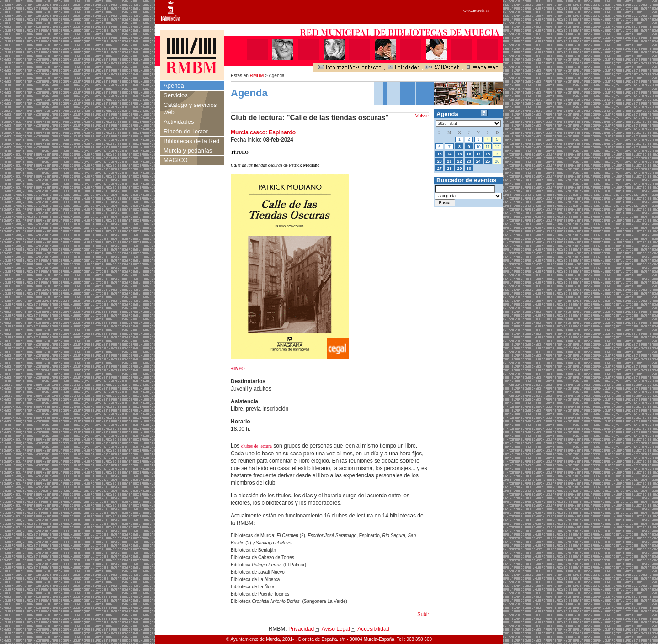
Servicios (176, 95)
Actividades (179, 122)
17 (478, 154)
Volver (422, 116)
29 (459, 169)
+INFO (238, 368)
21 (449, 161)
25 (488, 161)
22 (459, 161)
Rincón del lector (186, 131)
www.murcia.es (476, 11)
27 (440, 169)
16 (469, 154)
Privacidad (301, 629)
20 (440, 161)
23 (469, 161)
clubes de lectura (257, 446)
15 (459, 154)
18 (488, 154)
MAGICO (176, 160)
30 (469, 169)
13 (440, 154)
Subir (423, 614)
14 (449, 154)
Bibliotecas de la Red (191, 141)
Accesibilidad (373, 629)
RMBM (257, 76)
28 (449, 169)
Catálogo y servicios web (190, 108)
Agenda (174, 86)
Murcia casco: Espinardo (263, 132)
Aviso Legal (336, 629)
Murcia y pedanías (188, 150)
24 (478, 161)
